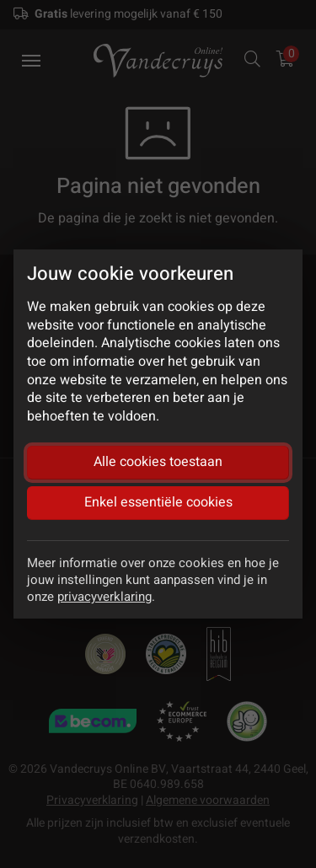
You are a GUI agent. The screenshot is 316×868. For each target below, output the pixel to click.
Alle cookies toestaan (158, 462)
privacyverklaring (104, 597)
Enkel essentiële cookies (158, 502)
